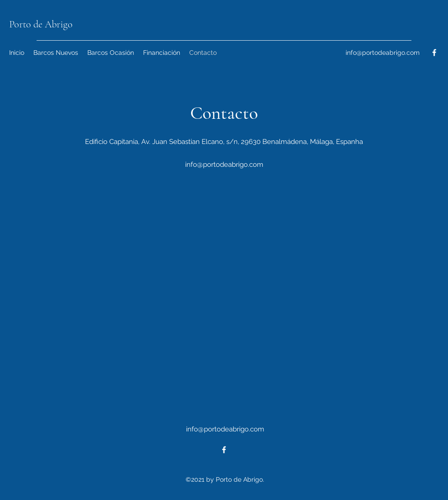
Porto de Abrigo (41, 24)
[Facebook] (434, 53)
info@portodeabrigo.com (383, 53)
